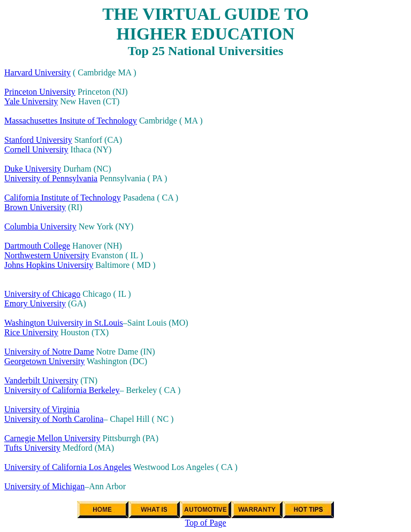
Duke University (33, 169)
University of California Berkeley (62, 390)
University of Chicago (42, 294)
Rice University (31, 332)
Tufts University (32, 448)
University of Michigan (44, 486)
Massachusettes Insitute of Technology (71, 121)
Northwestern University (47, 255)
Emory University (35, 303)
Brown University (35, 207)
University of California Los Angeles (68, 467)
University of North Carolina (54, 419)
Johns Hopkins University (49, 265)
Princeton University (40, 92)
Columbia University (40, 226)
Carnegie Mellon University (52, 438)
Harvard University (37, 72)
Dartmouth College (37, 246)
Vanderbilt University (41, 380)
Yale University (31, 101)
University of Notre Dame (49, 352)
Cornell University (36, 149)
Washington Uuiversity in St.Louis (64, 323)
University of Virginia (42, 409)
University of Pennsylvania (51, 178)
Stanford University (38, 140)
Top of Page (205, 523)
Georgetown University (44, 361)
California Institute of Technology (63, 198)
